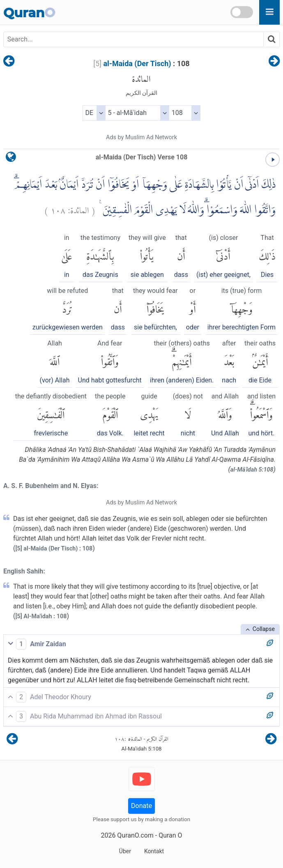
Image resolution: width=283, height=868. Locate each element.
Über (125, 851)
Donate (141, 806)
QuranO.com (135, 835)
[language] (11, 159)
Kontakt (154, 851)
